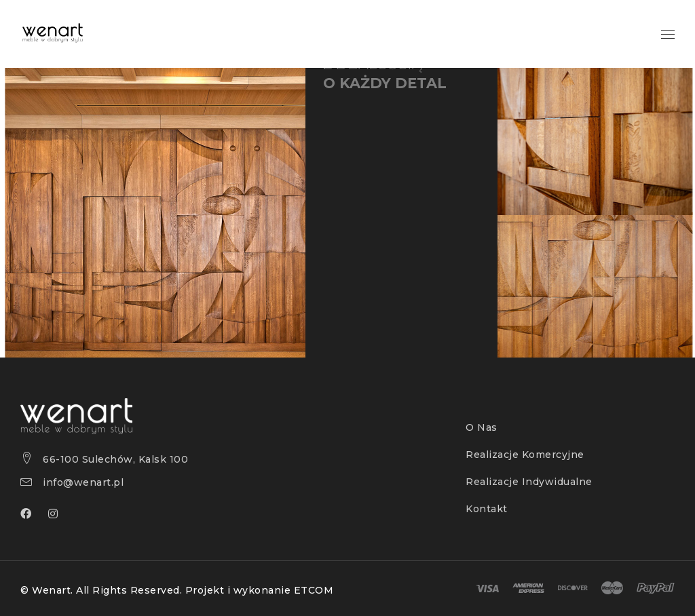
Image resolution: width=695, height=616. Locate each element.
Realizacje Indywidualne (529, 482)
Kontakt (487, 509)
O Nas (482, 427)
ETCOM (314, 590)
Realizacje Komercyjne (525, 455)
